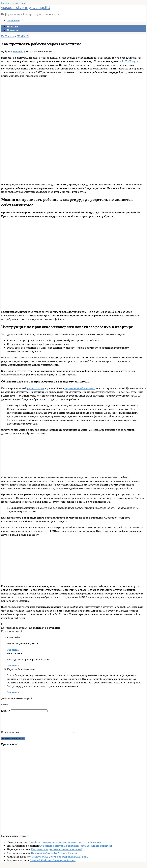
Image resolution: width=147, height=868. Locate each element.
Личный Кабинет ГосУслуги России (54, 856)
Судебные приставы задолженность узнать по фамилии (65, 845)
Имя (5, 704)
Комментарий (10, 735)
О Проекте (13, 20)
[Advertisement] (73, 100)
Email (6, 711)
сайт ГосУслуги (129, 61)
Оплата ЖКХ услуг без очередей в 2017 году (60, 860)
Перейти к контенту (14, 3)
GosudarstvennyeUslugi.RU (26, 7)
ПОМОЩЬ (19, 51)
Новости (12, 26)
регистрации (35, 388)
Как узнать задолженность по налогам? (57, 853)
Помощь (12, 30)
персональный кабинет (80, 388)
